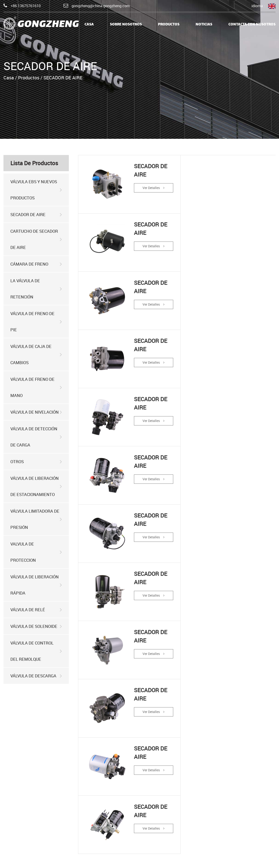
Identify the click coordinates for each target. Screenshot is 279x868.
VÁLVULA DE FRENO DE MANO (36, 387)
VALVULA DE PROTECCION (36, 552)
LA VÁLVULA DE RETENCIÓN (36, 289)
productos (74, 832)
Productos (169, 25)
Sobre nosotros (126, 25)
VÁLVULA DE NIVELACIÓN (36, 412)
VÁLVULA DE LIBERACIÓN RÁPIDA (36, 585)
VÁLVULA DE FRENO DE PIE (36, 322)
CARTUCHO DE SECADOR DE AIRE (36, 239)
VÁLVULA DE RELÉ (36, 610)
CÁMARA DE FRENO (36, 264)
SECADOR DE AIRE (36, 215)
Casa (9, 78)
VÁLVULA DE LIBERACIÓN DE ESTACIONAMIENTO (36, 486)
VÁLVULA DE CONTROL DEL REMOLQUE (36, 651)
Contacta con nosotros (252, 25)
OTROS (36, 462)
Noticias (204, 25)
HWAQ (270, 861)
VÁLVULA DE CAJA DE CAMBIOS (36, 354)
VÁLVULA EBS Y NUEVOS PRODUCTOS (36, 190)
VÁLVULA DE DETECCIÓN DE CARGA (36, 437)
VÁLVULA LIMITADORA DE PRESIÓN (36, 519)
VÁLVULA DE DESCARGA (36, 676)
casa (89, 25)
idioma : (264, 6)
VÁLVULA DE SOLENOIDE (36, 626)
